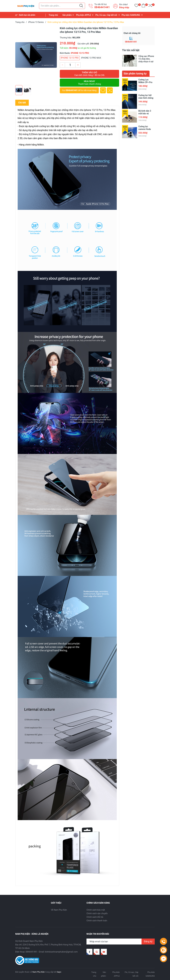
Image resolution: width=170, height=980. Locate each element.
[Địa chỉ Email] (121, 942)
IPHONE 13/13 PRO (70, 58)
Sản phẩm (67, 15)
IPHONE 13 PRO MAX (91, 58)
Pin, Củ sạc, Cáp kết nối (106, 15)
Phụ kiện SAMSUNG (131, 15)
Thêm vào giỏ (89, 74)
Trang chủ (53, 15)
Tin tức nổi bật (131, 50)
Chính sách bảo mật (96, 910)
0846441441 (102, 7)
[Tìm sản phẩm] (62, 6)
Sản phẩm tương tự (135, 73)
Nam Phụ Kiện (39, 972)
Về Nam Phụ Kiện (59, 910)
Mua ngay (89, 83)
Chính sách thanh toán (97, 921)
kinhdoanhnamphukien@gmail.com (61, 952)
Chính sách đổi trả (95, 917)
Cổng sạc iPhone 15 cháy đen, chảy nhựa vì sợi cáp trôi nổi (146, 59)
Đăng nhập (124, 7)
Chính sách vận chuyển (97, 913)
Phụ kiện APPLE (84, 15)
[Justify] (81, 6)
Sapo (59, 972)
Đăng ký (148, 941)
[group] (36, 55)
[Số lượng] (70, 65)
